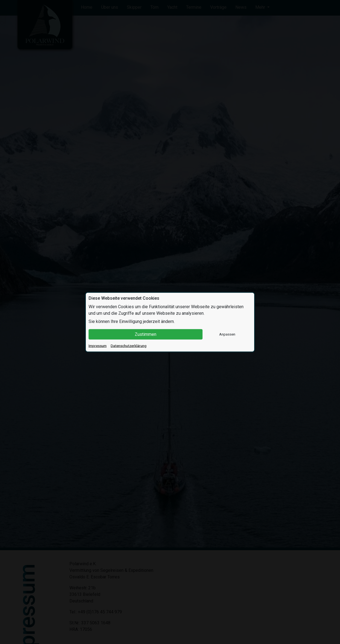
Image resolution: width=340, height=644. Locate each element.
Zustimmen (146, 334)
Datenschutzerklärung (129, 345)
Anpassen (227, 334)
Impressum (98, 345)
